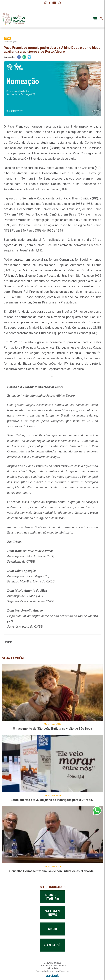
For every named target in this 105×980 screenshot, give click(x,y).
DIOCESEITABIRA (53, 965)
